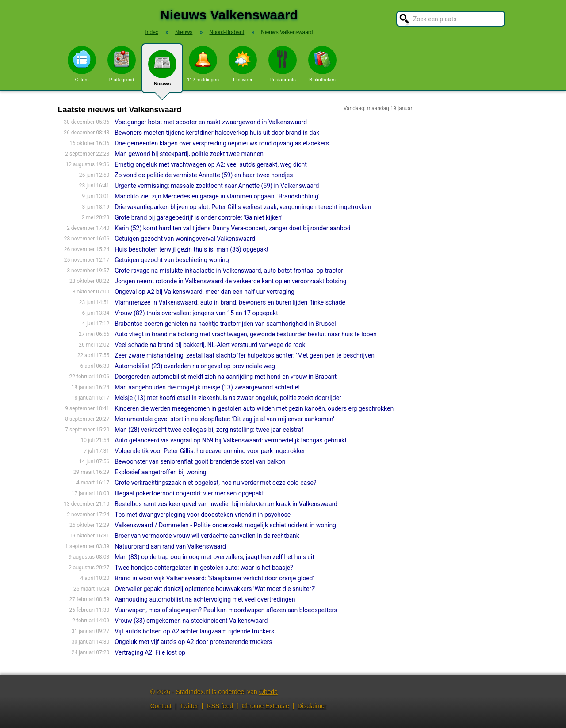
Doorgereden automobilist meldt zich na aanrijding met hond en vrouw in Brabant (226, 377)
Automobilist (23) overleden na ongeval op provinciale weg (195, 366)
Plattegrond (122, 64)
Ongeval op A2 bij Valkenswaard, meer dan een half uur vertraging (205, 292)
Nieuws (162, 72)
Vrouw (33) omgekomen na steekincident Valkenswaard (191, 621)
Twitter (189, 706)
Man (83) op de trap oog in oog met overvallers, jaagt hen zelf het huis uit (214, 557)
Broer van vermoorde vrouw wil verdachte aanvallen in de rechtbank (207, 536)
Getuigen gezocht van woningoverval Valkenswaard (185, 239)
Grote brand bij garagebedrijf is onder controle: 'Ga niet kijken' (198, 217)
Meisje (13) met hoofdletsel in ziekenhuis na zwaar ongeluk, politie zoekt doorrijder (228, 398)
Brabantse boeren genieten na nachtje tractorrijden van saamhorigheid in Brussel (225, 324)
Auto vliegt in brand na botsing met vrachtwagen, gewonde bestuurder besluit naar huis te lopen (246, 334)
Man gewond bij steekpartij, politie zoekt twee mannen (189, 154)
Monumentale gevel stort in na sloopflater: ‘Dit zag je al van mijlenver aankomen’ (224, 419)
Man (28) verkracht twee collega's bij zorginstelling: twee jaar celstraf (209, 430)
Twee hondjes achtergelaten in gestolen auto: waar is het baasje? (204, 568)
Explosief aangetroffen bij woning (160, 472)
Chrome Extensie (265, 706)
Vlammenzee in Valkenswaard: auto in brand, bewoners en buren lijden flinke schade (230, 302)
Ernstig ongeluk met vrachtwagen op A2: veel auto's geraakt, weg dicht (211, 164)
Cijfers (82, 64)
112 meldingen (203, 64)
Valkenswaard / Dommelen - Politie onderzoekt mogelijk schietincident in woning (225, 525)
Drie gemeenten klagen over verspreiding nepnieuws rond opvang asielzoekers (222, 143)
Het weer (243, 64)
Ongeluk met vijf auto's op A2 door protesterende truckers (193, 642)
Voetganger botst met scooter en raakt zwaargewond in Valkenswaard (211, 122)
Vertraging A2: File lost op (150, 652)
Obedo (268, 692)
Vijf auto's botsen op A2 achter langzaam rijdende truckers (194, 631)
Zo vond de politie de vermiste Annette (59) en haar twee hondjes (204, 175)
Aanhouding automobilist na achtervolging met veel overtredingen (205, 599)
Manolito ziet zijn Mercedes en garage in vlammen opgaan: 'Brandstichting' (217, 196)
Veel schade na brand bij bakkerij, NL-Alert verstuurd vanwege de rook (210, 345)
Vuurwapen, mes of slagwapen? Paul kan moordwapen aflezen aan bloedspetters (226, 610)
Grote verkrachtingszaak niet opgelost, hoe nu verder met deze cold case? (215, 483)
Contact (161, 706)
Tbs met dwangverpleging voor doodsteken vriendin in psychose (203, 515)
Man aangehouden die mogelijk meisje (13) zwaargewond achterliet (207, 387)
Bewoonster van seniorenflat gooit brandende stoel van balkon (200, 461)
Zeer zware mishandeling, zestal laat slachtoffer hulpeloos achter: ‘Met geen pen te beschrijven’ (245, 355)
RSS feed (220, 706)
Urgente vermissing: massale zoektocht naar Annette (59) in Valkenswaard (217, 186)
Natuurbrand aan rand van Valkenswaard (170, 546)
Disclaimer (312, 706)
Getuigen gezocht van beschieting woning (172, 260)
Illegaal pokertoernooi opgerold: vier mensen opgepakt (189, 493)
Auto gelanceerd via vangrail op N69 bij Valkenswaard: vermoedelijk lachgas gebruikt (231, 440)
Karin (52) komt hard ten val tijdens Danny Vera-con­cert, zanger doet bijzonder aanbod (232, 228)
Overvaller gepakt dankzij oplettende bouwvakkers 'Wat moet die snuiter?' (215, 589)
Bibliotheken (322, 64)
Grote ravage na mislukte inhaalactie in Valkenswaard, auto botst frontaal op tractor (229, 271)
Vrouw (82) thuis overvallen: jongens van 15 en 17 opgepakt (196, 313)
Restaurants (283, 64)
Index (151, 32)
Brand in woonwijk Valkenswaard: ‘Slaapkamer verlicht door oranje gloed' (214, 578)
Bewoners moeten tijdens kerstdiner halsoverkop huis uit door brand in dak (217, 133)
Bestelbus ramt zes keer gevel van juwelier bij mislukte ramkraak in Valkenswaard (226, 504)
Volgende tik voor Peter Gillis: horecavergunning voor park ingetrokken (210, 451)
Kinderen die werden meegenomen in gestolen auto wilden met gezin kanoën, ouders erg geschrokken (254, 408)
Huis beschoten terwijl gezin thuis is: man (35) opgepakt (191, 249)
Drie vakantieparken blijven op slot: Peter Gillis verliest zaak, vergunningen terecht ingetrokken (243, 207)
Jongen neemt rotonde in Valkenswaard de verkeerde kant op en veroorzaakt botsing (230, 281)
